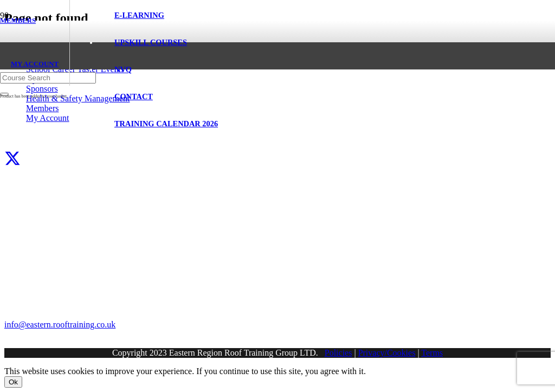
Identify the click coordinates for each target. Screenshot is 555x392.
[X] (12, 159)
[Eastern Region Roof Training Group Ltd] (46, 104)
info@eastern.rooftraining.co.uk (60, 324)
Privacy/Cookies (387, 353)
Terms (432, 353)
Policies (338, 353)
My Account (48, 118)
